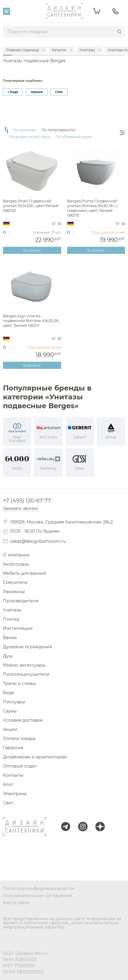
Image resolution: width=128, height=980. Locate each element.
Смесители (15, 582)
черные (37, 92)
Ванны (10, 638)
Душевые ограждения (27, 647)
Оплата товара (19, 739)
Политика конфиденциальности (38, 888)
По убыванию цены (74, 137)
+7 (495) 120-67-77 (27, 501)
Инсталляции (18, 628)
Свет (8, 803)
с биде (13, 92)
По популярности (58, 130)
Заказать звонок (20, 508)
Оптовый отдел (20, 766)
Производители (21, 601)
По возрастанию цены (29, 137)
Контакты (13, 775)
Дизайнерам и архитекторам (35, 757)
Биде (9, 693)
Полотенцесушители (26, 674)
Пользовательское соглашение (38, 896)
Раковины (14, 592)
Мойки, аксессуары (24, 665)
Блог (8, 784)
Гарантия (13, 748)
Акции (10, 729)
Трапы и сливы (19, 683)
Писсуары (14, 702)
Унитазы (12, 610)
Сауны (10, 711)
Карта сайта (16, 903)
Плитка (11, 619)
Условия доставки (23, 720)
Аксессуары (16, 564)
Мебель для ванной (25, 573)
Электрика (15, 794)
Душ (8, 656)
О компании (16, 555)
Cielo (59, 92)
